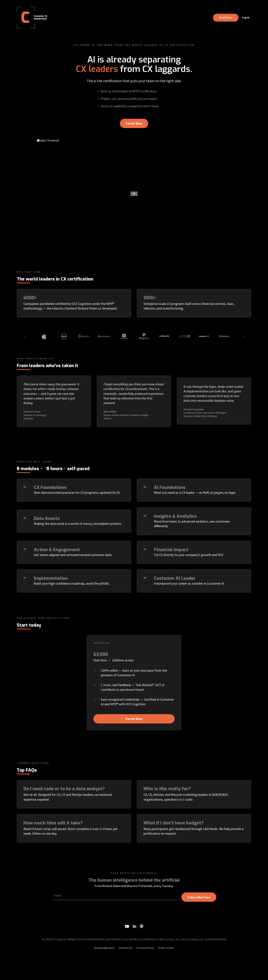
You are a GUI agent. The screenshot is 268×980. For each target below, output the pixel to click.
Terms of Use (166, 972)
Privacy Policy (145, 972)
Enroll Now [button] (226, 18)
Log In (246, 17)
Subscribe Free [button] (198, 919)
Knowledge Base (104, 972)
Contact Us (126, 972)
